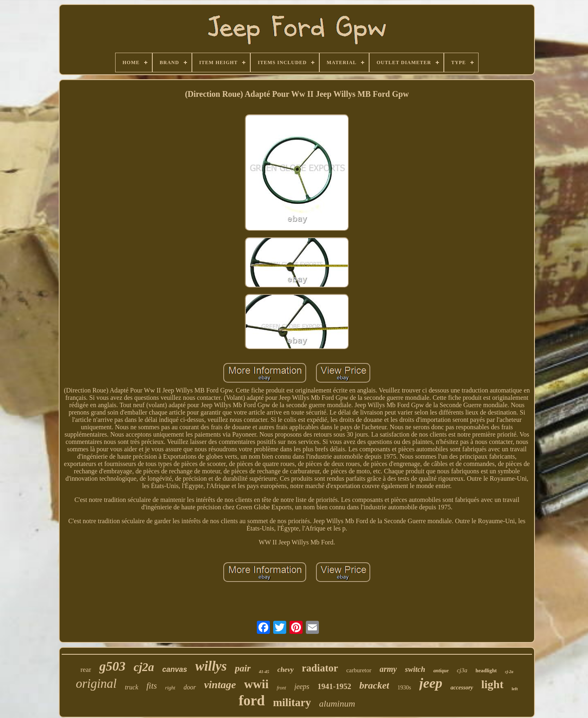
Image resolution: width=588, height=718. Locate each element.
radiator (320, 668)
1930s (404, 688)
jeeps (302, 687)
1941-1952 (334, 686)
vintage (220, 685)
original (96, 683)
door (189, 687)
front (282, 688)
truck (132, 687)
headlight (486, 670)
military (292, 702)
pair (243, 668)
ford (252, 701)
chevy (285, 670)
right (170, 688)
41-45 (264, 671)
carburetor (359, 670)
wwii (256, 684)
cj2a (144, 667)
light (492, 684)
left (515, 689)
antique (441, 671)
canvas (175, 669)
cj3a (462, 670)
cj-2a (509, 672)
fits (152, 686)
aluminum (337, 704)
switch (415, 669)
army (388, 669)
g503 (112, 666)
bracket (374, 685)
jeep (431, 683)
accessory (462, 688)
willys (211, 666)
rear (86, 670)
